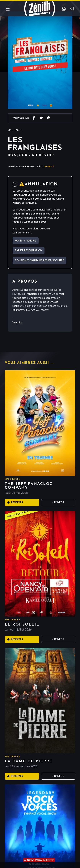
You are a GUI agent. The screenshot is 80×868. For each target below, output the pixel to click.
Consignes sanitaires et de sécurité (39, 261)
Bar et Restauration (29, 251)
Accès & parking (26, 241)
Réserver (17, 503)
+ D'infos (58, 503)
